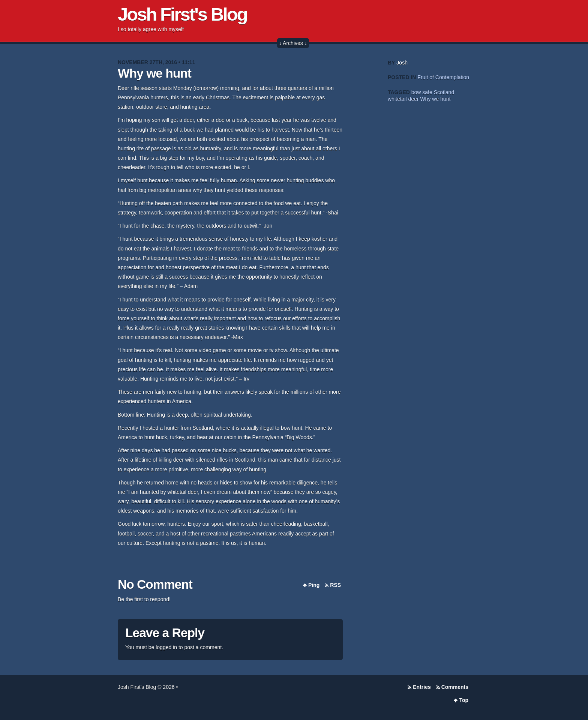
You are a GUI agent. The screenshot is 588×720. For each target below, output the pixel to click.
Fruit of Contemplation (443, 77)
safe (427, 92)
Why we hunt (154, 73)
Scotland (444, 92)
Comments (455, 687)
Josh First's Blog (182, 14)
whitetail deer (403, 99)
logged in (166, 647)
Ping (314, 585)
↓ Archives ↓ (293, 43)
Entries (422, 687)
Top (464, 700)
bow (416, 92)
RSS (335, 585)
